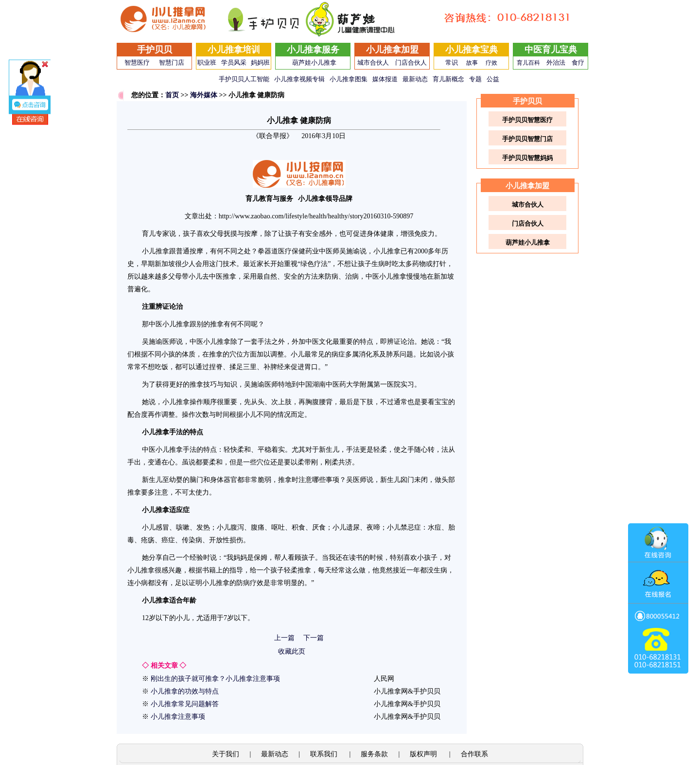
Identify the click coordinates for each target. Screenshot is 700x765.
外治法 (556, 62)
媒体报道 (385, 79)
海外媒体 (204, 95)
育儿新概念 (448, 79)
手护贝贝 (155, 50)
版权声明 (424, 754)
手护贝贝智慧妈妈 (527, 158)
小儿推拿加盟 (392, 50)
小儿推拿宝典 (472, 50)
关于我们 (226, 754)
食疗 (578, 62)
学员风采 (234, 62)
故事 (472, 63)
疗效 (491, 63)
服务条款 (374, 754)
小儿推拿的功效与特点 (185, 691)
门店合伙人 (411, 62)
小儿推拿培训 (234, 50)
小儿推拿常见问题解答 (185, 704)
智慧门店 (172, 62)
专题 (475, 79)
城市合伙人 (373, 62)
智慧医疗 (137, 62)
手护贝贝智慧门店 (527, 139)
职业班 (207, 62)
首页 (172, 95)
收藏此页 (292, 651)
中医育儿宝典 (551, 50)
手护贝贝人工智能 (244, 79)
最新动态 (415, 79)
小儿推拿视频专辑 (299, 79)
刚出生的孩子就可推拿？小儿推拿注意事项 (215, 679)
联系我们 (325, 754)
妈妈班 (260, 62)
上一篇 (284, 638)
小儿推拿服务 (313, 50)
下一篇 (314, 638)
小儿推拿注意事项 (178, 717)
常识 (452, 62)
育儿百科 (528, 63)
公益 (493, 79)
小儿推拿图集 (349, 79)
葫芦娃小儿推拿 (314, 62)
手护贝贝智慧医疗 (527, 120)
